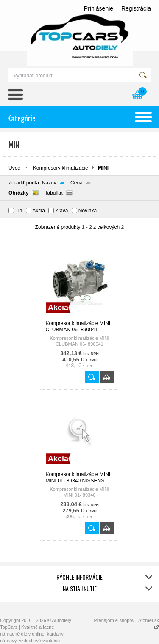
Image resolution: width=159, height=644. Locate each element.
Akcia (39, 211)
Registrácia (136, 8)
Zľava (61, 211)
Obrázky (18, 193)
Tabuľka (53, 193)
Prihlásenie (99, 8)
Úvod (14, 168)
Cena (77, 183)
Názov (49, 183)
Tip (19, 211)
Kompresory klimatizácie (61, 168)
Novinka (88, 211)
